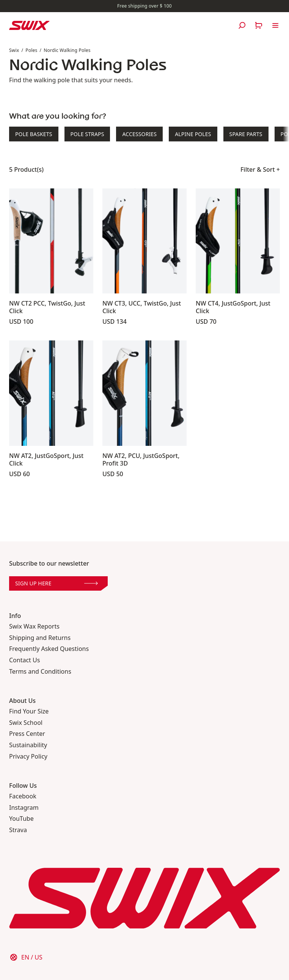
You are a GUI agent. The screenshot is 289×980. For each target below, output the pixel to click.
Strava (18, 830)
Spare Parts (246, 134)
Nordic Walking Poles (67, 50)
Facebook (23, 796)
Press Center (27, 734)
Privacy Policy (28, 757)
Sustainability (28, 745)
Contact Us (24, 660)
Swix (14, 50)
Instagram (24, 808)
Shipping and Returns (40, 638)
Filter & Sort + (260, 169)
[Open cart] (259, 25)
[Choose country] (26, 957)
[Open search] (242, 25)
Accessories (139, 134)
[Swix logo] (29, 25)
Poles (31, 50)
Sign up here (57, 583)
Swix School (26, 723)
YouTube (21, 819)
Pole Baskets (34, 134)
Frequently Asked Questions (49, 649)
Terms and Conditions (40, 672)
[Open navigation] (275, 25)
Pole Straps (87, 134)
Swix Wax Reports (34, 626)
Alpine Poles (193, 134)
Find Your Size (29, 711)
